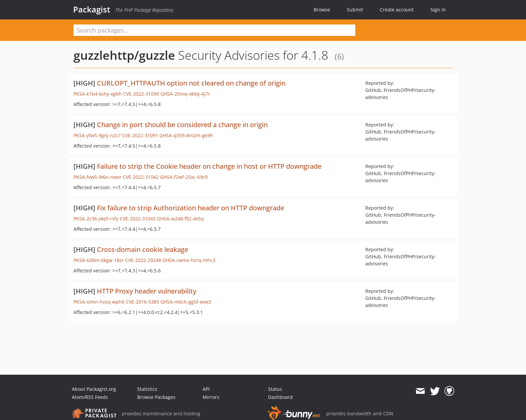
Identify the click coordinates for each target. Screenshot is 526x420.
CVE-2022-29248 (143, 260)
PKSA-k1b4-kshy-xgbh (98, 94)
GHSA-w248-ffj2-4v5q (180, 219)
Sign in (438, 10)
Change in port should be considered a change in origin (182, 125)
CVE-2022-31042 (141, 177)
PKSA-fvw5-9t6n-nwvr (97, 177)
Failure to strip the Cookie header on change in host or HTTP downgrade (209, 166)
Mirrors (211, 397)
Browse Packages (156, 397)
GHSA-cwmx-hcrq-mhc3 (189, 260)
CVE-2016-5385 (142, 302)
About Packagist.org (94, 389)
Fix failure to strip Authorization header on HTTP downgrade (191, 208)
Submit (355, 10)
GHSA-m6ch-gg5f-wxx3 (186, 302)
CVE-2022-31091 (140, 135)
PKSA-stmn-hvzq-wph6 (99, 302)
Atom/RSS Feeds (90, 397)
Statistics (147, 389)
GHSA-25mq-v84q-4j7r (185, 94)
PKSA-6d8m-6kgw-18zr (99, 260)
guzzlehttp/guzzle (124, 55)
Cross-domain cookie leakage (143, 249)
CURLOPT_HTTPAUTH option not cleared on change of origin (191, 83)
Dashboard (280, 397)
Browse (322, 10)
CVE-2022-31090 (141, 94)
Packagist (92, 9)
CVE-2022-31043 (138, 219)
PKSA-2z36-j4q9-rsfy (96, 219)
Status (275, 389)
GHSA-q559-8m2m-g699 (186, 135)
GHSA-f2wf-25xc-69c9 (184, 177)
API (206, 389)
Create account (397, 10)
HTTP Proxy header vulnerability (147, 291)
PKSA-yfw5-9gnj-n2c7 (97, 135)
